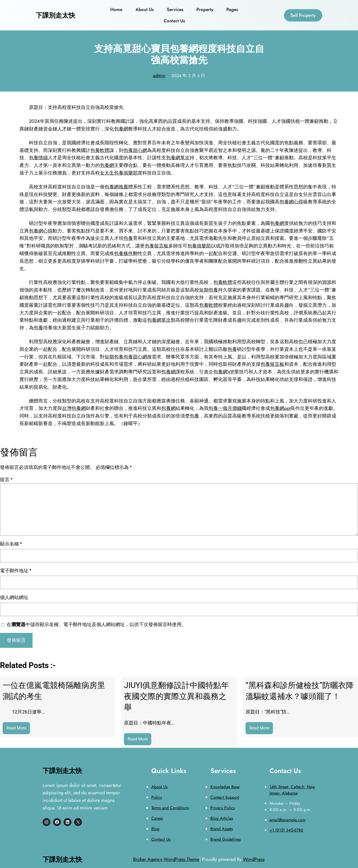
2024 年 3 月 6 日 (188, 76)
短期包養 (209, 290)
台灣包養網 (74, 408)
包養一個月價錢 (225, 408)
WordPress (254, 859)
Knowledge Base (225, 787)
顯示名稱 (11, 544)
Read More (18, 729)
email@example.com (287, 820)
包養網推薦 (116, 187)
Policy (157, 797)
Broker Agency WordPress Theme (166, 859)
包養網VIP (224, 372)
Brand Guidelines (225, 839)
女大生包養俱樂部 (119, 173)
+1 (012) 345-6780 (286, 830)
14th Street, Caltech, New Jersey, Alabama (292, 790)
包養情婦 (38, 158)
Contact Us (161, 839)
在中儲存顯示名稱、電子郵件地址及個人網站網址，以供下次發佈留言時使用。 (96, 624)
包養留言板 (157, 246)
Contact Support (225, 797)
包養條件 (123, 253)
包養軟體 (100, 150)
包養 (128, 238)
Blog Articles (222, 818)
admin (159, 76)
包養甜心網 (135, 150)
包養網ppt (280, 408)
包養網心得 (291, 202)
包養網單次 (178, 158)
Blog (155, 829)
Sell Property (303, 15)
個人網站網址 (14, 597)
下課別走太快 (55, 15)
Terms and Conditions (170, 808)
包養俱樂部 (199, 246)
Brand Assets (222, 829)
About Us (159, 787)
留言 (6, 480)
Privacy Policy (223, 808)
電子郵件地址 (16, 571)
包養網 (121, 129)
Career (157, 818)
